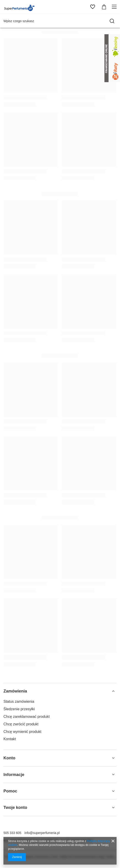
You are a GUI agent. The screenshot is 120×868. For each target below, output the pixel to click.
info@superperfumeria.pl (42, 833)
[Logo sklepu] (20, 7)
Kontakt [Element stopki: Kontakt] (10, 739)
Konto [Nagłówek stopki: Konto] (9, 758)
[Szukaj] (112, 21)
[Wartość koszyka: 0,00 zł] (104, 7)
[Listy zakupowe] (93, 7)
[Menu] (115, 7)
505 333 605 (12, 833)
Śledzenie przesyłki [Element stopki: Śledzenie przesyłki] (19, 709)
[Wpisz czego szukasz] (60, 21)
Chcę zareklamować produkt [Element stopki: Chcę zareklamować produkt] (27, 717)
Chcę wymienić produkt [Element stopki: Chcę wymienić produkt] (22, 732)
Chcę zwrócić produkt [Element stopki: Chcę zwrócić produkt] (21, 724)
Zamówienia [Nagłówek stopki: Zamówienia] (15, 691)
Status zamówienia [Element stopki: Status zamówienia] (19, 701)
